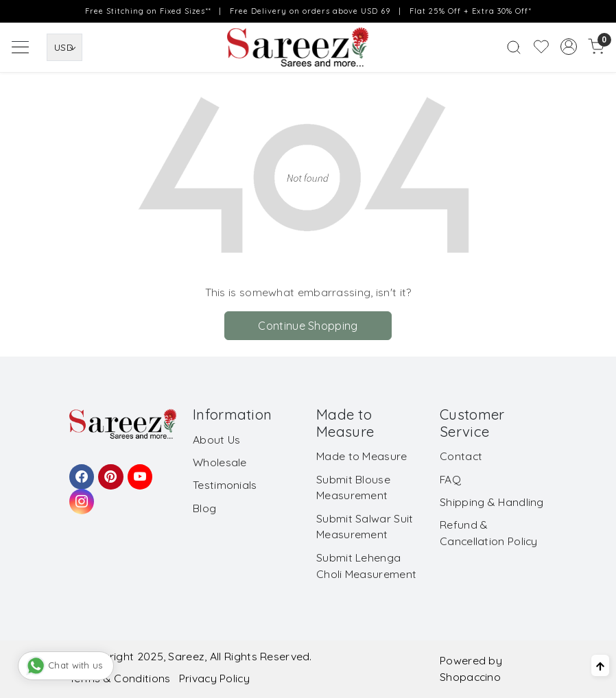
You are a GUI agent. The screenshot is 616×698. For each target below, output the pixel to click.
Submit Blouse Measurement (353, 488)
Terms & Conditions (120, 678)
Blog (204, 508)
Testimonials (225, 485)
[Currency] (64, 47)
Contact (461, 456)
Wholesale (220, 462)
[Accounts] (569, 47)
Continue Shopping (308, 326)
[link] (514, 47)
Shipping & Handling (492, 502)
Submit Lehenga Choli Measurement (366, 566)
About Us (216, 440)
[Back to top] (600, 666)
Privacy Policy (214, 678)
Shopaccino (470, 677)
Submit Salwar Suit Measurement (365, 527)
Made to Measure (362, 456)
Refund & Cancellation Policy (489, 533)
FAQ (450, 479)
